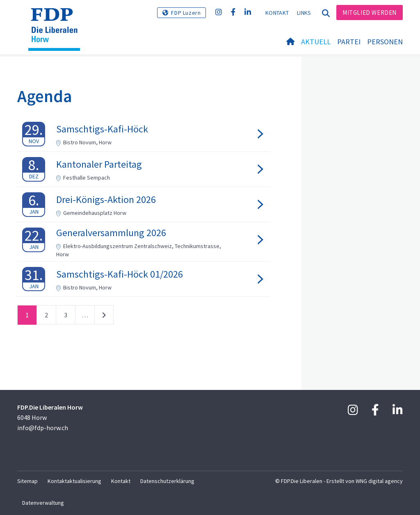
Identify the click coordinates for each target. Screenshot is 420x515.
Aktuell (316, 42)
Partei (349, 42)
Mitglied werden (370, 13)
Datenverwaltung (43, 503)
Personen (385, 42)
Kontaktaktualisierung (74, 481)
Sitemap (27, 481)
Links (304, 13)
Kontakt (277, 13)
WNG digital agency (379, 481)
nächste (104, 317)
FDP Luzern (186, 13)
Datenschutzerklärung (167, 481)
